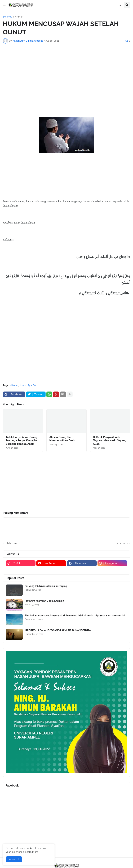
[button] (4, 5)
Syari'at (32, 385)
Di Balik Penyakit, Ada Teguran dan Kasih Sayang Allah (110, 441)
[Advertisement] (66, 72)
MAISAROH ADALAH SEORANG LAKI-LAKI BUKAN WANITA (58, 630)
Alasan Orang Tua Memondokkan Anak (62, 439)
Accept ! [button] (14, 859)
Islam (23, 385)
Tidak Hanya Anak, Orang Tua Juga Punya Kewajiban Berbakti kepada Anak (22, 441)
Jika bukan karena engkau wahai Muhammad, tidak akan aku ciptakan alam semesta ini (75, 616)
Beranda (8, 17)
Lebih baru (11, 543)
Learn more (32, 852)
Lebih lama (122, 543)
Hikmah (19, 17)
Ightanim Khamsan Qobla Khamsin (44, 601)
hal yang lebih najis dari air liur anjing (46, 586)
